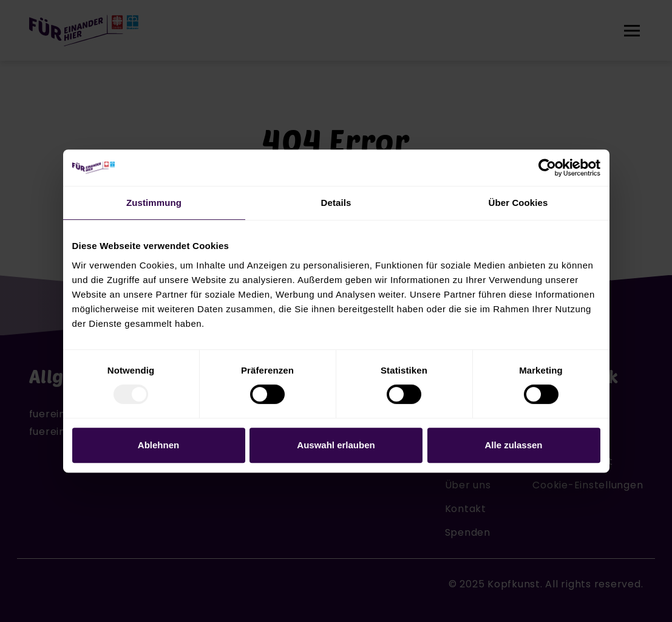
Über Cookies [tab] (518, 203)
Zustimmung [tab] (154, 203)
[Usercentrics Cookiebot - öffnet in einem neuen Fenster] (547, 168)
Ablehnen (158, 445)
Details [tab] (336, 203)
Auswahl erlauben (336, 445)
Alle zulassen (513, 445)
